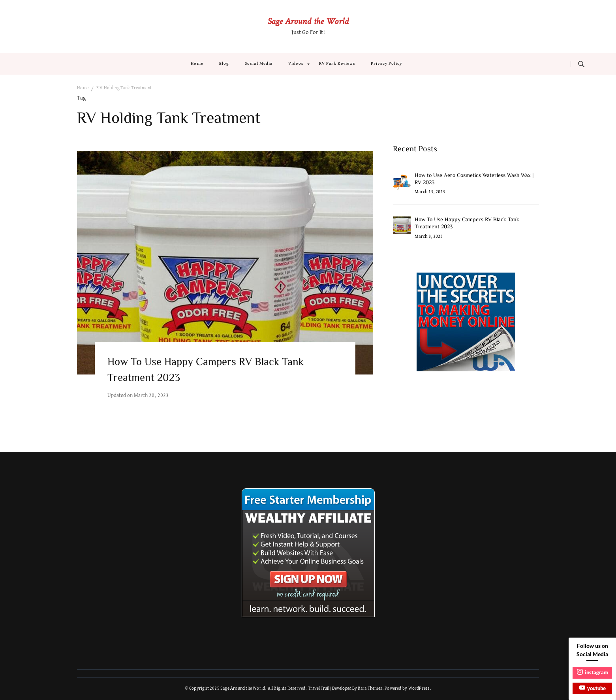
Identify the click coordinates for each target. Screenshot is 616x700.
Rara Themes (370, 689)
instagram (593, 672)
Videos (296, 64)
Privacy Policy (386, 64)
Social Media (259, 64)
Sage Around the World (308, 22)
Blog (224, 64)
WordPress (419, 689)
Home (197, 64)
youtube (593, 688)
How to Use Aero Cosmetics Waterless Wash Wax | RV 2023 (474, 179)
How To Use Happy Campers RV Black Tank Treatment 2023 (206, 371)
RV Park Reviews (337, 64)
